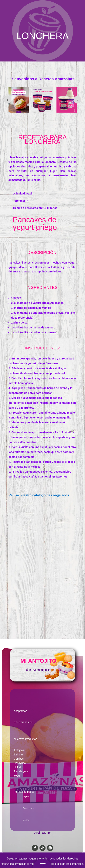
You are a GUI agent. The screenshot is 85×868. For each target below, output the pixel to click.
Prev (8, 100)
